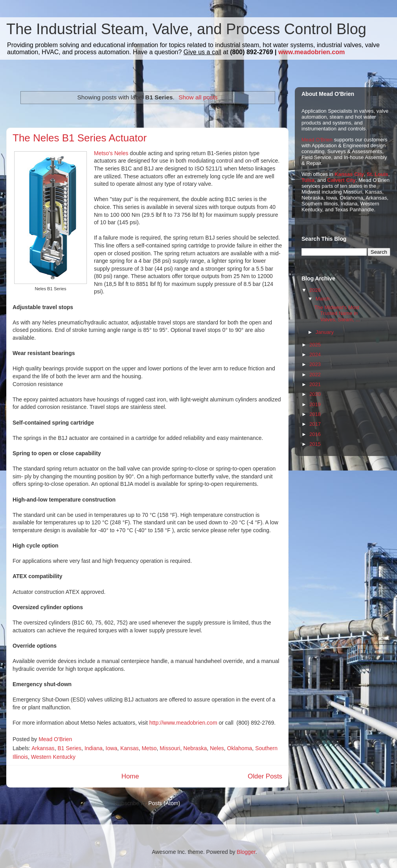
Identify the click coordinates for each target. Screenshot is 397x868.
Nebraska (195, 748)
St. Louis (378, 174)
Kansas (130, 748)
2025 (315, 345)
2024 (315, 354)
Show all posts (198, 97)
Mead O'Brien (317, 140)
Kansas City (349, 174)
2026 (315, 290)
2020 (315, 394)
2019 (315, 404)
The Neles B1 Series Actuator (80, 138)
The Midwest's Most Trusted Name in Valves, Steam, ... (337, 313)
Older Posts (265, 776)
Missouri (170, 748)
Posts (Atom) (164, 803)
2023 (315, 364)
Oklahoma (240, 748)
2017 (315, 424)
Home (130, 776)
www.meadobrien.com (312, 52)
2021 (315, 384)
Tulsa (308, 180)
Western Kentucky (53, 757)
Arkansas (43, 748)
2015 (315, 444)
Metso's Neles (111, 153)
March (323, 299)
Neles (217, 748)
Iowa (112, 748)
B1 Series (69, 748)
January (325, 332)
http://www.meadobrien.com (183, 723)
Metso (149, 748)
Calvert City (342, 180)
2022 (315, 374)
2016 (315, 434)
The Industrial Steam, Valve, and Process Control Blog (186, 29)
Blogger (246, 852)
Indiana (94, 748)
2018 (315, 414)
